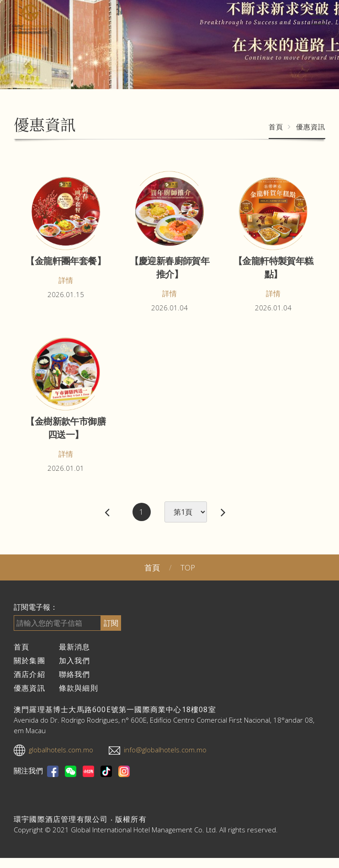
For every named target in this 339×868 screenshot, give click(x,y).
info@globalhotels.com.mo (165, 750)
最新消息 (75, 647)
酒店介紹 (29, 674)
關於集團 (29, 660)
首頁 (276, 127)
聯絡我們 (75, 674)
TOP (188, 567)
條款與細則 (79, 688)
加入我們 (75, 660)
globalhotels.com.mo (61, 750)
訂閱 (111, 623)
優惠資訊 (29, 688)
